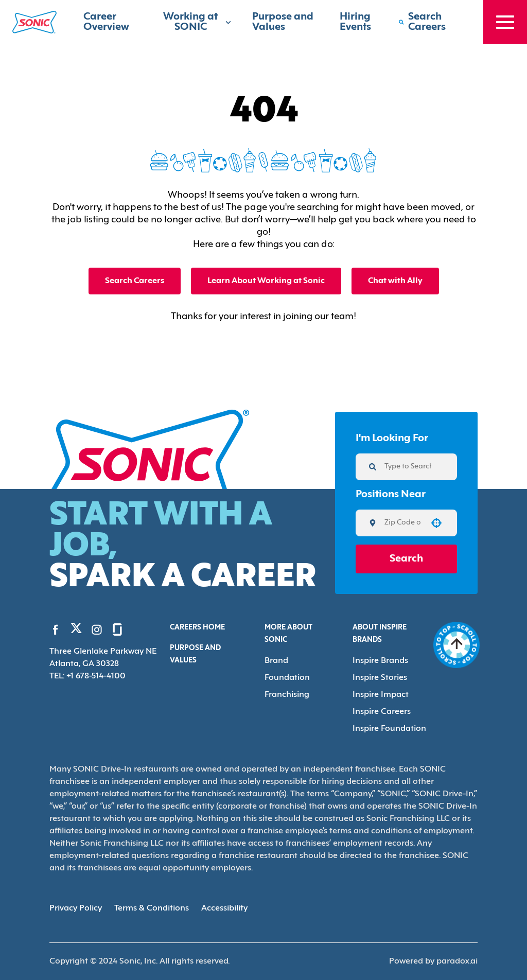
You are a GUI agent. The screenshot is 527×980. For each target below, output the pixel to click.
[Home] (34, 22)
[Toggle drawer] (505, 22)
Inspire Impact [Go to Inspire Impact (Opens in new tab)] (381, 695)
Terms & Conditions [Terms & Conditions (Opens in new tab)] (152, 908)
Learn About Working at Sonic (266, 281)
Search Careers (135, 281)
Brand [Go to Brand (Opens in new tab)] (276, 661)
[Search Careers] (431, 22)
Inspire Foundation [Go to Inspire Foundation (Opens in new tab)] (389, 729)
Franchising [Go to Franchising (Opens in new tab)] (287, 695)
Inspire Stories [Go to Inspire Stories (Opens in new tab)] (380, 678)
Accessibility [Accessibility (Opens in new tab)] (224, 908)
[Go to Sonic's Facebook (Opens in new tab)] (56, 629)
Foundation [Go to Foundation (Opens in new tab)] (287, 678)
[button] (436, 523)
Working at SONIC (197, 22)
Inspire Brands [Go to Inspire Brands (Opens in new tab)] (380, 661)
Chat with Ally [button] (395, 281)
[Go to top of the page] (457, 645)
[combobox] (403, 523)
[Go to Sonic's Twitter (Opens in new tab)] (76, 631)
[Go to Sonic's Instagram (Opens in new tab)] (97, 629)
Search (406, 559)
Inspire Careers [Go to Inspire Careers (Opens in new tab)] (382, 712)
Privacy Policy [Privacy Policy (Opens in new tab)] (76, 908)
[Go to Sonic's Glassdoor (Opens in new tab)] (117, 629)
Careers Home (197, 628)
